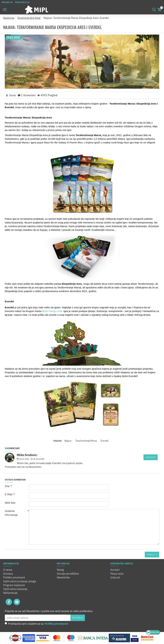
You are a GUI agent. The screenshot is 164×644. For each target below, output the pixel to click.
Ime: (7, 486)
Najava (68, 441)
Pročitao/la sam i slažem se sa (37, 624)
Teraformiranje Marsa (86, 441)
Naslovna (9, 18)
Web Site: (10, 503)
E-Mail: (9, 494)
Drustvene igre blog (29, 18)
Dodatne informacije (11, 513)
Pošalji (151, 554)
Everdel (105, 441)
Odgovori (151, 457)
